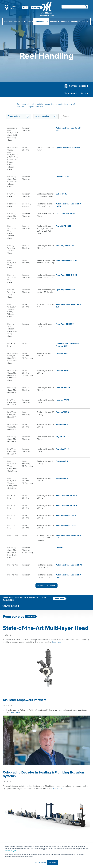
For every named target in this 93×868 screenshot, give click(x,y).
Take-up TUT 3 (62, 353)
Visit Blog (36, 8)
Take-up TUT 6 (62, 370)
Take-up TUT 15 (63, 400)
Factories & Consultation (13, 22)
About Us (75, 22)
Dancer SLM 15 (62, 177)
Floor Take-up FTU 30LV (66, 495)
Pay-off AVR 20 (62, 424)
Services (64, 22)
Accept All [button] (53, 862)
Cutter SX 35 (61, 194)
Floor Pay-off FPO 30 (65, 245)
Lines (29, 22)
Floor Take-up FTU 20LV (66, 505)
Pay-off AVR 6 (62, 461)
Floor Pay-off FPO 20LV (66, 525)
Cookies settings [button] (41, 862)
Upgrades (53, 22)
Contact (86, 21)
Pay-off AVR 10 (62, 449)
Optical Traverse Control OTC (68, 147)
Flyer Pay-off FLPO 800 (66, 289)
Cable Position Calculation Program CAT (67, 345)
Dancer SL (60, 547)
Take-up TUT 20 (63, 387)
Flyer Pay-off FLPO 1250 (66, 260)
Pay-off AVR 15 (62, 436)
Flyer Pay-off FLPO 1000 (66, 275)
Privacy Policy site (11, 851)
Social (25, 8)
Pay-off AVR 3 (62, 478)
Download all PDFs (46, 585)
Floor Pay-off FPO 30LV (66, 515)
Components (40, 22)
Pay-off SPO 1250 (63, 226)
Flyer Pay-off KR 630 (65, 324)
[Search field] (75, 7)
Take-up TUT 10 (63, 412)
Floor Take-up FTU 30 (65, 214)
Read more (57, 598)
